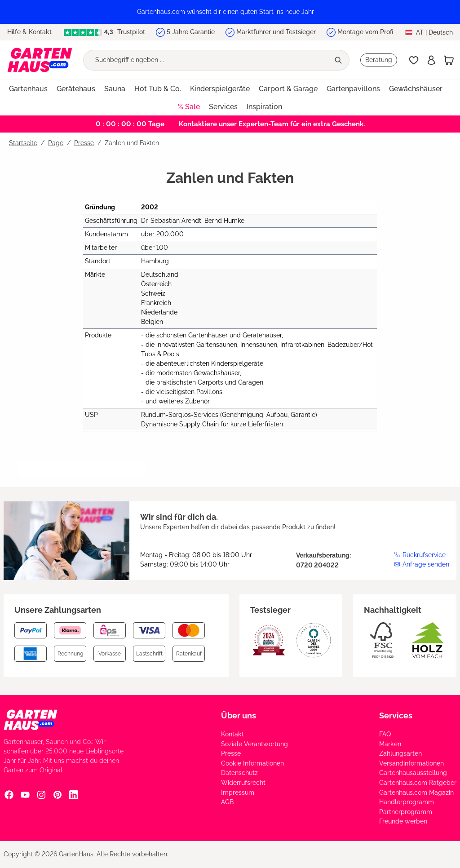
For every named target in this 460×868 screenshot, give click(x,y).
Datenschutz (239, 773)
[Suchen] (339, 60)
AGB (227, 802)
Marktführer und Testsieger (276, 32)
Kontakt (232, 734)
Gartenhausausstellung (413, 773)
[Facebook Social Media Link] (9, 794)
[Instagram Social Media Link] (41, 794)
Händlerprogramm (407, 802)
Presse (231, 753)
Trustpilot (104, 32)
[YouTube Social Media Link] (25, 794)
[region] (230, 12)
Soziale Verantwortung (254, 744)
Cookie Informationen (252, 763)
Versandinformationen (411, 763)
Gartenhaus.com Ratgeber (418, 783)
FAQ (385, 734)
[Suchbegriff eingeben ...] (206, 60)
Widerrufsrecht (243, 783)
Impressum (238, 793)
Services (396, 715)
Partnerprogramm (406, 812)
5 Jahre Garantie (191, 32)
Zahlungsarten (400, 753)
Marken (390, 744)
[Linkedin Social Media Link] (74, 794)
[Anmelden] (431, 60)
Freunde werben (403, 821)
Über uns (239, 715)
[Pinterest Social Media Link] (57, 794)
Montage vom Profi (365, 32)
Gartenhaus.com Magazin (416, 793)
